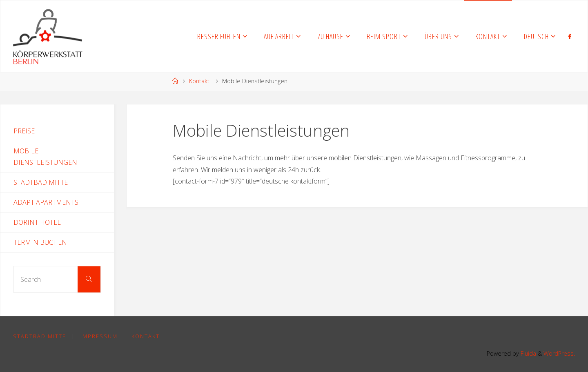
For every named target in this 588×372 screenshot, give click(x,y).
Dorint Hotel (37, 222)
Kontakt (199, 81)
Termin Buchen (40, 242)
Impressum (99, 336)
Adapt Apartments (46, 202)
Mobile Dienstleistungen (45, 157)
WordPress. (559, 353)
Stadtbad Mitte (41, 182)
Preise (24, 131)
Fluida (528, 353)
